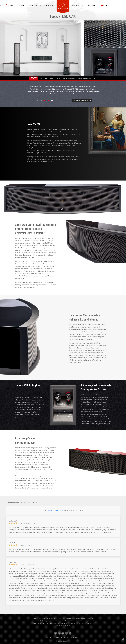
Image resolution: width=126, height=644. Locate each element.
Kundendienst (78, 6)
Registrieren (60, 510)
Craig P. (12, 543)
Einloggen (50, 510)
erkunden (91, 6)
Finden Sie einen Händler (30, 6)
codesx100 (13, 521)
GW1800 (12, 562)
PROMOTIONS (48, 6)
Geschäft (12, 6)
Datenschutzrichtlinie (63, 641)
